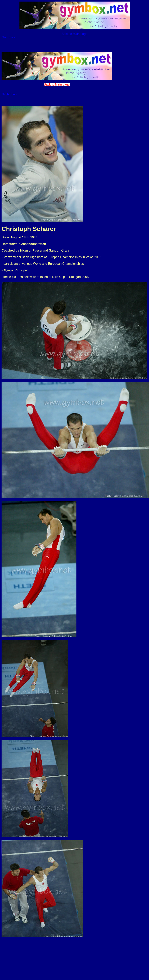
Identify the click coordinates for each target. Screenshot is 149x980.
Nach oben (8, 37)
